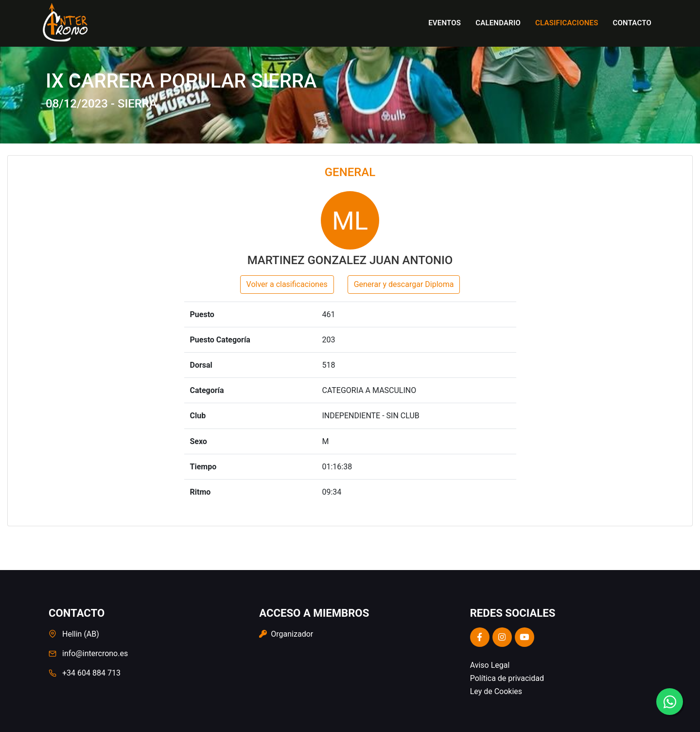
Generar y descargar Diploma (404, 284)
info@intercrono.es (95, 653)
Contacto (632, 23)
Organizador (286, 634)
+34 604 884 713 (91, 673)
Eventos (445, 23)
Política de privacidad (507, 678)
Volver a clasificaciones (287, 284)
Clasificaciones (567, 23)
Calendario (498, 23)
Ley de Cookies (496, 691)
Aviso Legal (490, 665)
